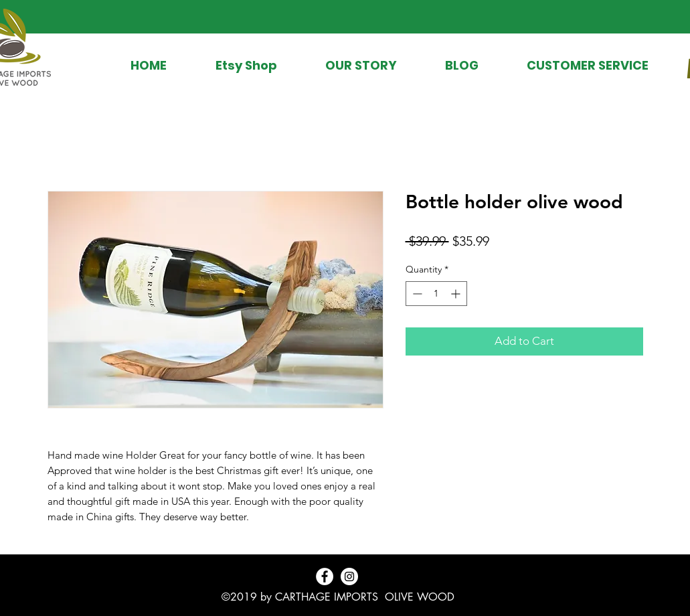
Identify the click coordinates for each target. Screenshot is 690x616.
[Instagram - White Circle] (349, 576)
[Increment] (457, 294)
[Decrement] (416, 294)
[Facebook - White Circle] (325, 576)
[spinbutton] (436, 294)
